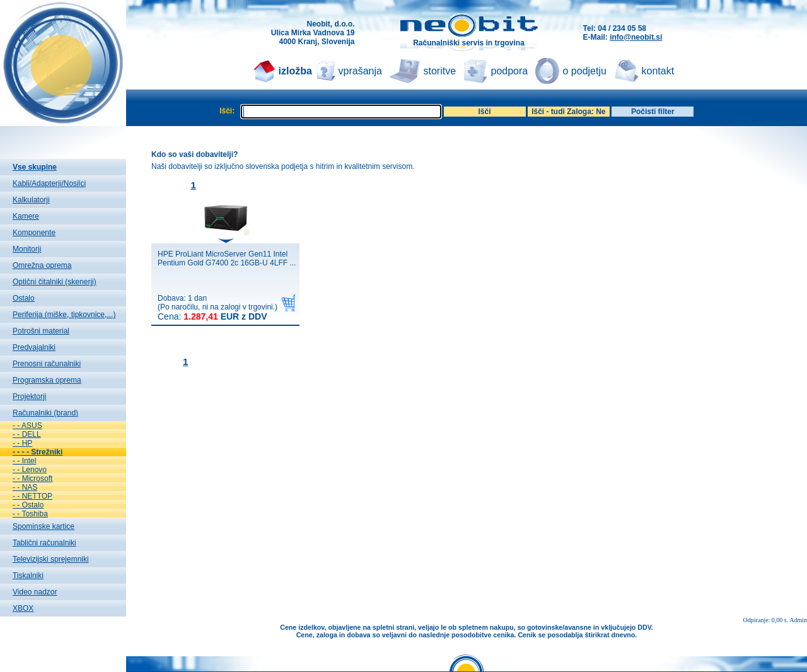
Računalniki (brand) (45, 413)
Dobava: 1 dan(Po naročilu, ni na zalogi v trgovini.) (218, 308)
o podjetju (585, 71)
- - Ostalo (28, 505)
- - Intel (24, 461)
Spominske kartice (44, 526)
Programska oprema (47, 380)
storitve (440, 71)
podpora (510, 71)
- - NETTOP (32, 496)
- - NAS (25, 487)
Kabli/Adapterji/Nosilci (49, 183)
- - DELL (27, 434)
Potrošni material (41, 331)
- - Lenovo (30, 470)
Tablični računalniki (44, 543)
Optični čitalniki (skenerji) (55, 282)
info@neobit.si (636, 37)
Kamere (26, 216)
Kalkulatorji (31, 200)
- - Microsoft (32, 478)
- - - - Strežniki (38, 452)
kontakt (658, 71)
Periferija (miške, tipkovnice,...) (64, 315)
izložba (295, 71)
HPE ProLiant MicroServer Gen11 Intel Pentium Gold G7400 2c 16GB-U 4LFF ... (227, 258)
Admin (798, 620)
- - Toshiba (30, 514)
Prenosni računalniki (47, 364)
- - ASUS (27, 426)
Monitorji (27, 249)
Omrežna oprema (42, 265)
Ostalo (24, 298)
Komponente (34, 233)
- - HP (22, 443)
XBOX (23, 608)
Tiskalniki (28, 576)
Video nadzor (35, 592)
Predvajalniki (34, 347)
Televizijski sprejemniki (51, 559)
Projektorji (29, 397)
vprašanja (360, 71)
